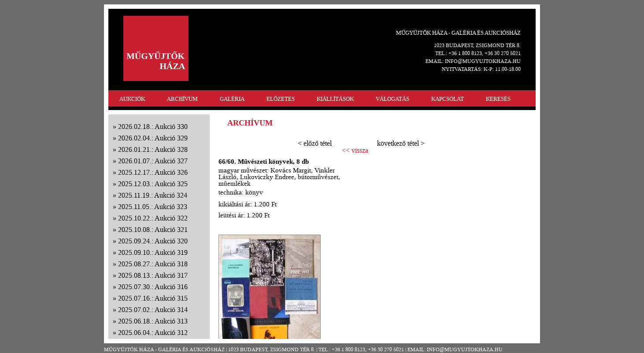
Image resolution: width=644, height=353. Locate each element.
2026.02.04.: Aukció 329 (153, 138)
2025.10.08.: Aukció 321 (153, 230)
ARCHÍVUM (182, 99)
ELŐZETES (281, 99)
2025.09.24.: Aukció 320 (153, 241)
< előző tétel (315, 143)
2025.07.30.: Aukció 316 (153, 287)
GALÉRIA (232, 99)
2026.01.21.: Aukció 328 (153, 149)
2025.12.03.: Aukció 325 (153, 184)
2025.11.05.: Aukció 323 (153, 207)
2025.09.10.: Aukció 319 (153, 252)
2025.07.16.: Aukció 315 (153, 298)
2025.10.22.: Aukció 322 (153, 218)
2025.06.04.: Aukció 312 (153, 333)
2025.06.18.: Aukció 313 (153, 321)
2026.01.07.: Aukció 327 (153, 161)
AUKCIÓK (132, 99)
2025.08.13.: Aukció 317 (153, 275)
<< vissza (355, 151)
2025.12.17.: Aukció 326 (153, 172)
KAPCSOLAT (448, 99)
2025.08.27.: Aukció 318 (153, 264)
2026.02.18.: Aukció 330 (153, 127)
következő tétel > (401, 143)
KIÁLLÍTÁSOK (335, 99)
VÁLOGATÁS (392, 99)
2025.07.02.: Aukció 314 (153, 310)
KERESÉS (498, 99)
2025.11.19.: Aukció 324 (153, 195)
